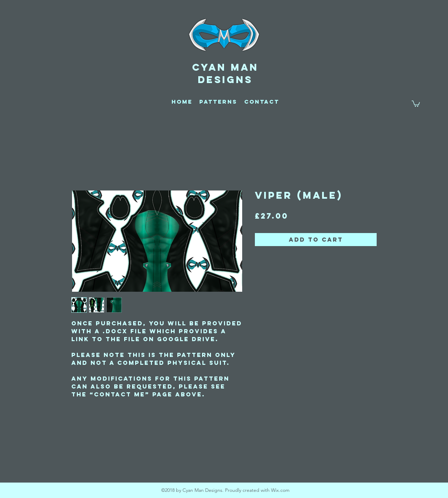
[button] (416, 103)
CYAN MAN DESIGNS (225, 73)
